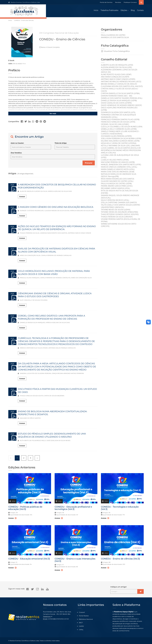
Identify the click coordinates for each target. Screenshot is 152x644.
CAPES (81, 626)
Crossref (82, 612)
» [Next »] (37, 459)
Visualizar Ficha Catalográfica (115, 52)
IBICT (81, 623)
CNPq (81, 630)
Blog (133, 11)
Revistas (118, 2)
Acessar (22, 197)
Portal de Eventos (106, 2)
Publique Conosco (130, 2)
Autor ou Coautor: (17, 144)
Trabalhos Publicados (109, 11)
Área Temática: (16, 153)
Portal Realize (84, 616)
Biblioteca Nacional (86, 619)
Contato (140, 11)
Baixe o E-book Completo (49, 48)
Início (96, 11)
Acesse (12, 519)
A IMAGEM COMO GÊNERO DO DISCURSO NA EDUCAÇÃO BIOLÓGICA (56, 208)
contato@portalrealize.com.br (58, 619)
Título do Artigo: (61, 144)
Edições (124, 11)
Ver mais (53, 114)
